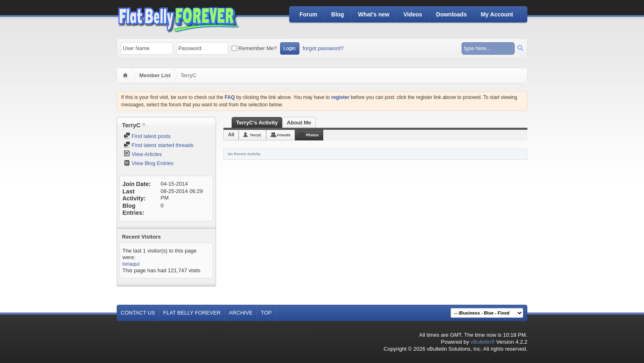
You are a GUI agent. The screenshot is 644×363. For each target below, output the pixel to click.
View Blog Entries (148, 163)
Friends (284, 135)
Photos (312, 135)
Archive (241, 313)
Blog (338, 14)
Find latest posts (147, 136)
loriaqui (131, 264)
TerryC (255, 135)
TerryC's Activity (257, 123)
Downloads (452, 14)
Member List (155, 75)
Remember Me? (254, 48)
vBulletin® (483, 342)
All (231, 135)
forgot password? (323, 48)
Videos (413, 14)
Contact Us (138, 313)
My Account (497, 14)
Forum (308, 14)
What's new (374, 14)
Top (266, 313)
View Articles (143, 154)
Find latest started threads (159, 145)
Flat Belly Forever (192, 313)
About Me (299, 123)
